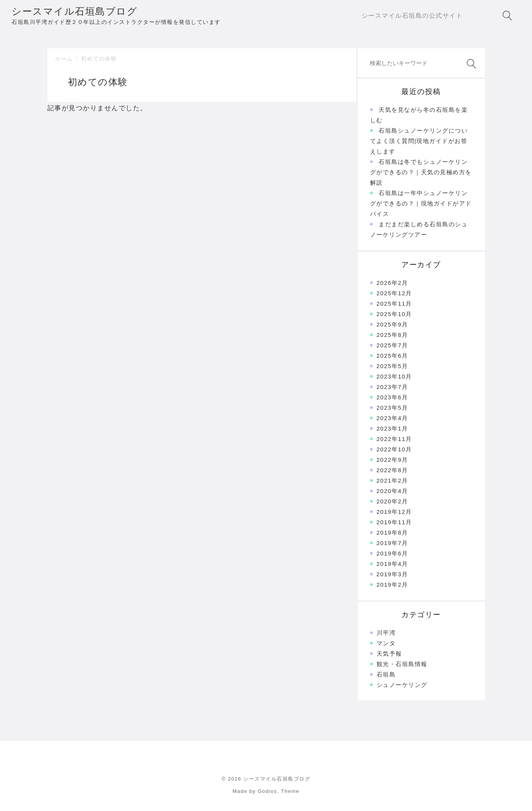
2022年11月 (394, 439)
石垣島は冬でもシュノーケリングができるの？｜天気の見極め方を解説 (421, 172)
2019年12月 (394, 512)
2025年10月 (394, 314)
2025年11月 (394, 304)
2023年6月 (392, 397)
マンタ (386, 643)
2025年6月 (392, 356)
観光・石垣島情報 (402, 664)
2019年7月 (392, 543)
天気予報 (389, 654)
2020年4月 (392, 491)
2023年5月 (392, 408)
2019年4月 (392, 564)
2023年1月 (392, 428)
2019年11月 (394, 522)
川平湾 (386, 633)
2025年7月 (392, 345)
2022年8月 (392, 470)
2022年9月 (392, 460)
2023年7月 (392, 387)
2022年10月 (394, 449)
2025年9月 (392, 324)
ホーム (64, 59)
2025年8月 (392, 335)
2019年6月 (392, 553)
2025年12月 (394, 293)
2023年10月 (394, 376)
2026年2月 (392, 283)
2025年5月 (392, 366)
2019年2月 (392, 585)
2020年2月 (392, 501)
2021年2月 (392, 480)
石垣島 (386, 674)
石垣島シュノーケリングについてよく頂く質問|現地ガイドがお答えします (419, 141)
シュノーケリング (402, 685)
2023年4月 (392, 418)
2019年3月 (392, 574)
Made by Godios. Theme (266, 791)
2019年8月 (392, 533)
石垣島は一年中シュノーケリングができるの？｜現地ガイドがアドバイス (421, 203)
